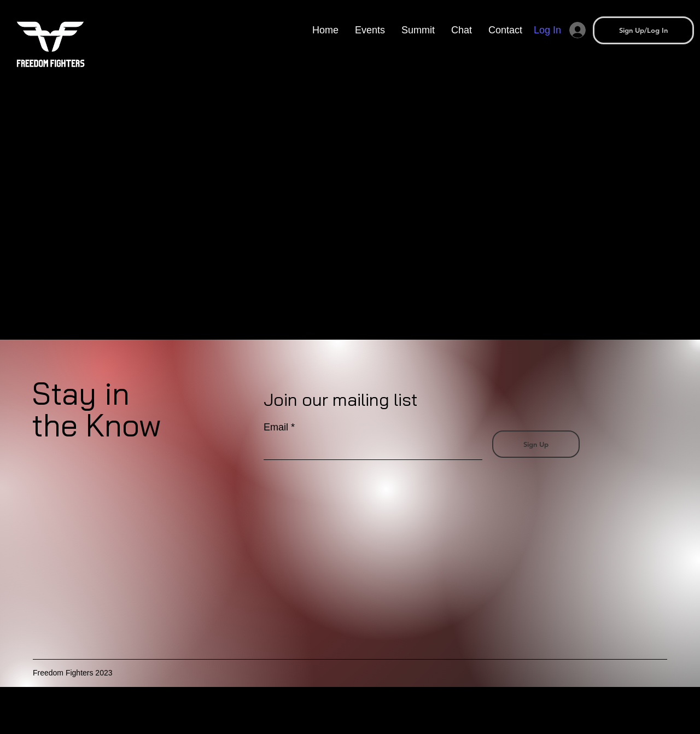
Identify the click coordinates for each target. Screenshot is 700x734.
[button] (418, 30)
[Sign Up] (536, 444)
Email (276, 427)
